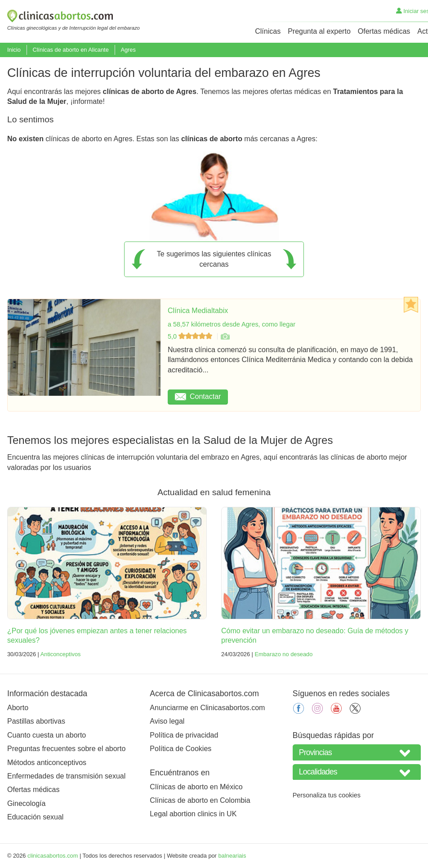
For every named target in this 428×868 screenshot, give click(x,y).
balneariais (232, 856)
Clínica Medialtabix (198, 311)
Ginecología (26, 803)
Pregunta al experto (319, 31)
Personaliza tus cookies (327, 795)
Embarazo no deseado (283, 654)
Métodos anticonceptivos (47, 763)
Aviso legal (167, 721)
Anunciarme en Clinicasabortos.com (207, 708)
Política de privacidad (184, 735)
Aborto (18, 708)
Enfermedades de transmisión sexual (66, 776)
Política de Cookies (181, 749)
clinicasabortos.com (53, 856)
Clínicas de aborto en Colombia (200, 800)
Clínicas (268, 31)
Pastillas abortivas (36, 721)
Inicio (14, 50)
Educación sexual (35, 817)
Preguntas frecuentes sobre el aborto (66, 749)
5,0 (191, 336)
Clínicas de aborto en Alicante (70, 50)
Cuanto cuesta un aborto (47, 735)
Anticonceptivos (61, 654)
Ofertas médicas (384, 31)
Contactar (198, 396)
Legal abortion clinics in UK (193, 814)
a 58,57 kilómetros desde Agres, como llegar (232, 324)
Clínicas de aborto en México (196, 787)
